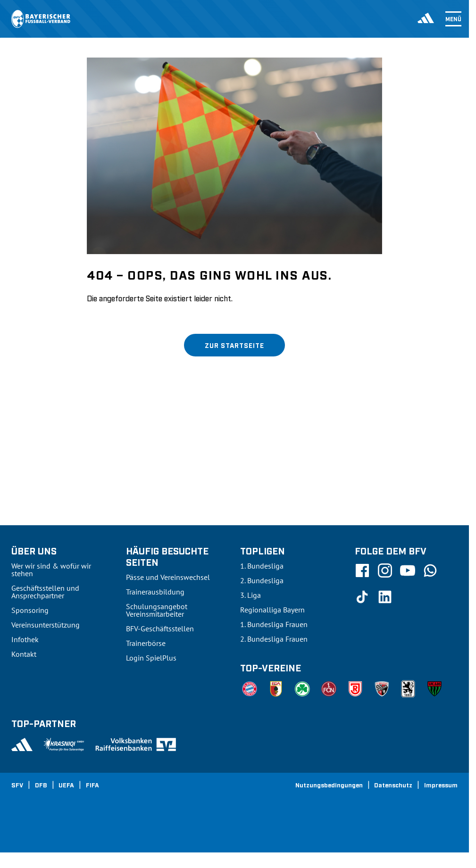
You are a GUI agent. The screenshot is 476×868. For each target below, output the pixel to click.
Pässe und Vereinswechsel (168, 577)
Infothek (25, 639)
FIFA (92, 785)
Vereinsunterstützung (46, 625)
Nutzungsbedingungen (329, 785)
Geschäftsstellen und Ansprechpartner (45, 592)
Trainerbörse (146, 643)
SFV (17, 785)
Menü (453, 19)
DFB (41, 785)
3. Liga (251, 595)
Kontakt (24, 654)
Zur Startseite (234, 345)
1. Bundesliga (262, 566)
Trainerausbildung (155, 592)
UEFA (66, 785)
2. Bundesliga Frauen (274, 639)
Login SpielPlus (151, 658)
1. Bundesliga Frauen (274, 624)
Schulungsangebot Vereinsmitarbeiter (157, 610)
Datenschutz (393, 785)
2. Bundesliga (262, 580)
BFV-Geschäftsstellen (160, 628)
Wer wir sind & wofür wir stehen (51, 570)
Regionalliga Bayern (272, 610)
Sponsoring (30, 610)
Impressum (441, 785)
